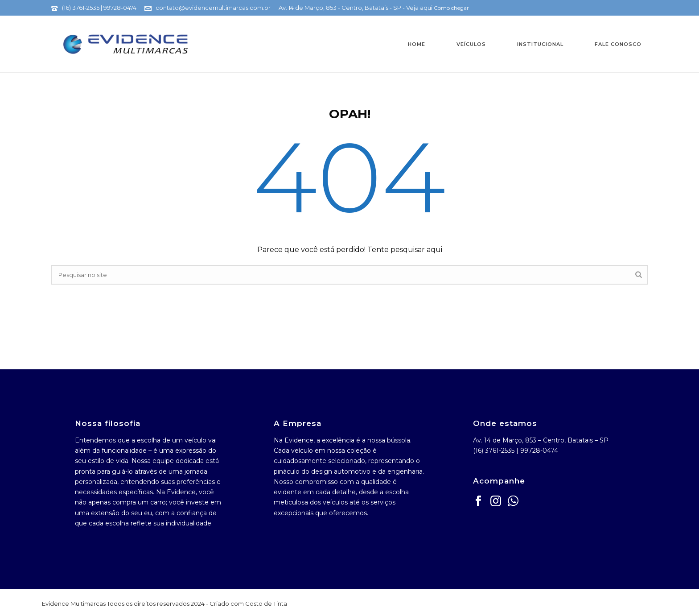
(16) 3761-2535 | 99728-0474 (99, 8)
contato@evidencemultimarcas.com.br (213, 8)
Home (417, 44)
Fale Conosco (618, 44)
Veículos (471, 44)
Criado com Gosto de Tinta (248, 604)
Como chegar (451, 8)
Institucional (540, 44)
